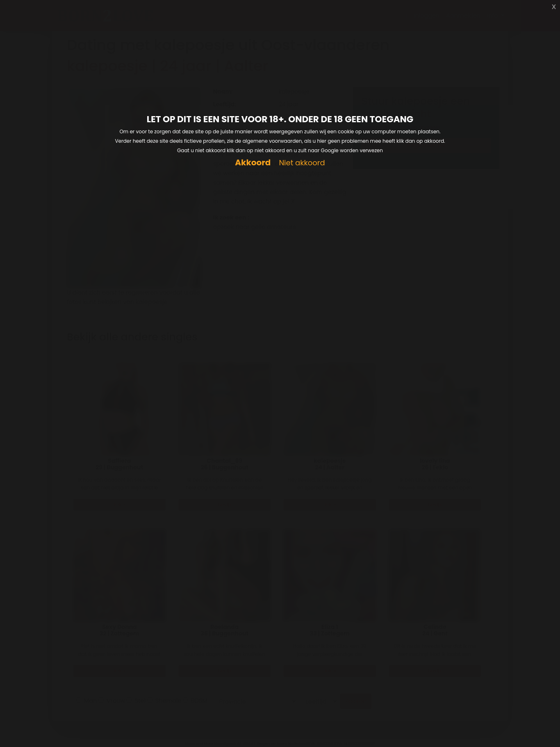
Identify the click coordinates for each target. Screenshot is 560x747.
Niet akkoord (302, 163)
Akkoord (253, 163)
